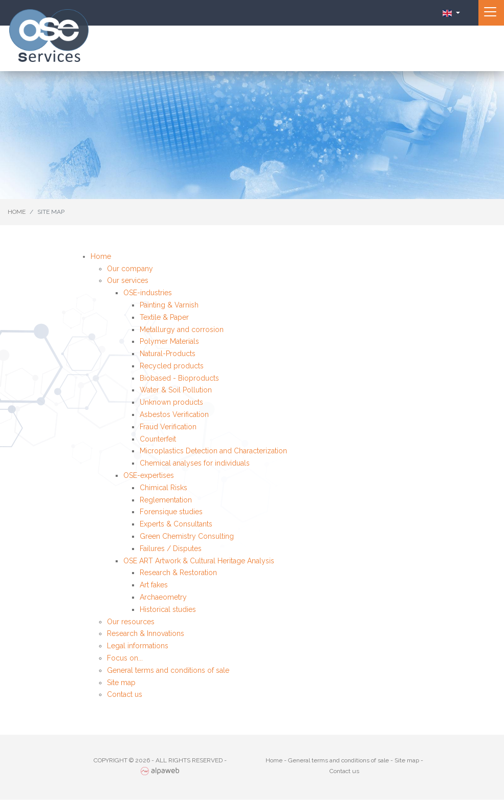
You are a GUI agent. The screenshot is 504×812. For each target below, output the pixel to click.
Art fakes (154, 585)
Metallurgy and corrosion (182, 330)
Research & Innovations (146, 633)
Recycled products (172, 366)
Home (101, 256)
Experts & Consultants (176, 524)
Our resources (131, 622)
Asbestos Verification (174, 414)
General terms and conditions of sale (168, 670)
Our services (128, 280)
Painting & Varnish (169, 305)
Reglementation (166, 500)
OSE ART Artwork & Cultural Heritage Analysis (199, 561)
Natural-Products (168, 354)
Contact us (125, 694)
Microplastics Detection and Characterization (213, 451)
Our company (130, 269)
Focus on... (125, 658)
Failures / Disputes (171, 548)
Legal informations (138, 646)
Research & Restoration (178, 573)
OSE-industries (148, 293)
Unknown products (171, 402)
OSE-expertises (149, 475)
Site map (121, 683)
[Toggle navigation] (491, 13)
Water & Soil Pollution (176, 390)
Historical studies (168, 609)
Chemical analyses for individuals (195, 463)
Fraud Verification (168, 427)
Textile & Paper (164, 317)
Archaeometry (163, 597)
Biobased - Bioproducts (179, 378)
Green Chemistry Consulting (187, 536)
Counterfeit (158, 439)
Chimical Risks (163, 488)
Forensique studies (171, 512)
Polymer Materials (169, 341)
